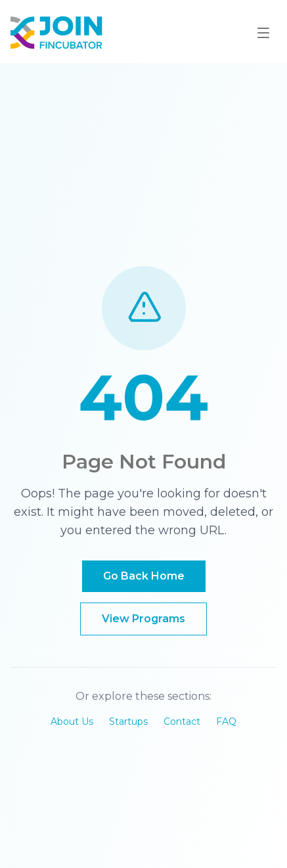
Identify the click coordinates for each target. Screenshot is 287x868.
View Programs (143, 619)
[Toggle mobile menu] (263, 33)
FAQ (226, 721)
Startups (128, 721)
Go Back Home (144, 576)
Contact (182, 721)
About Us (72, 721)
